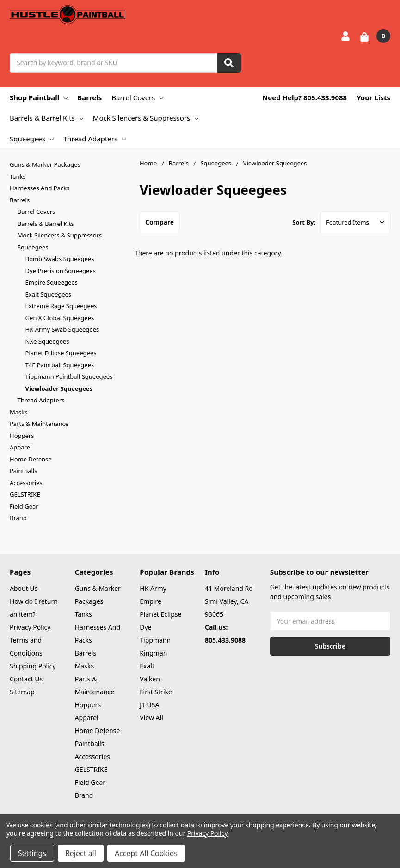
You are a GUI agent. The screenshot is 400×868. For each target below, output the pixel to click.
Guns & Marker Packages (45, 164)
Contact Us (26, 679)
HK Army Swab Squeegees (62, 329)
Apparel (21, 447)
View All (151, 718)
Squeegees (32, 139)
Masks (18, 412)
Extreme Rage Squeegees (61, 306)
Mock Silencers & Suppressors (146, 118)
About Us (24, 588)
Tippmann (155, 640)
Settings (32, 853)
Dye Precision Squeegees (61, 271)
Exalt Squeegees (49, 294)
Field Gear (24, 506)
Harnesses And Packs (40, 188)
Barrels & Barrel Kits (46, 118)
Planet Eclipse (160, 614)
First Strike (156, 692)
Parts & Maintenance (39, 424)
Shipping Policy (33, 666)
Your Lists (373, 97)
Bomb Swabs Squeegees (60, 259)
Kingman (153, 653)
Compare (160, 222)
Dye (145, 627)
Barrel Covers (137, 97)
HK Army (153, 588)
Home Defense (31, 459)
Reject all (81, 853)
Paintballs (23, 471)
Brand (18, 518)
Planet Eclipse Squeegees (61, 353)
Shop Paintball (39, 97)
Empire (151, 601)
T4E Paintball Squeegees (60, 365)
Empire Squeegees (52, 282)
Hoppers (22, 436)
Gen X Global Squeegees (60, 318)
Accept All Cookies (146, 853)
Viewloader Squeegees (59, 388)
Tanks (18, 176)
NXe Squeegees (47, 341)
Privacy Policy (30, 627)
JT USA (149, 705)
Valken (150, 679)
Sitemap (22, 692)
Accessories (26, 483)
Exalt (147, 666)
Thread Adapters (95, 139)
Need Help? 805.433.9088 (305, 97)
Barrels (89, 97)
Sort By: (304, 222)
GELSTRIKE (25, 494)
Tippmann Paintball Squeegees (69, 376)
